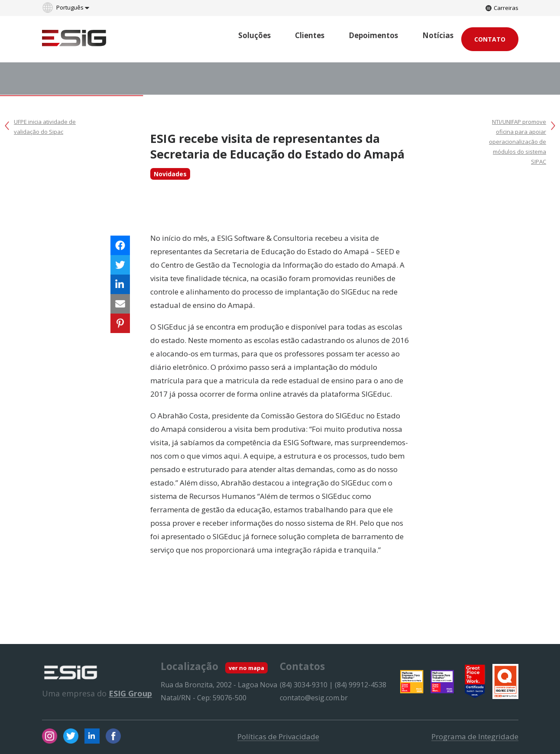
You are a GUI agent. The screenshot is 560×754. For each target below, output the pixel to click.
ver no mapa (246, 668)
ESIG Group (130, 693)
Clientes (310, 35)
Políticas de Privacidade (278, 737)
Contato (490, 39)
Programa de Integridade (475, 737)
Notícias (438, 35)
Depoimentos (373, 35)
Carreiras (502, 8)
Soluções (254, 35)
